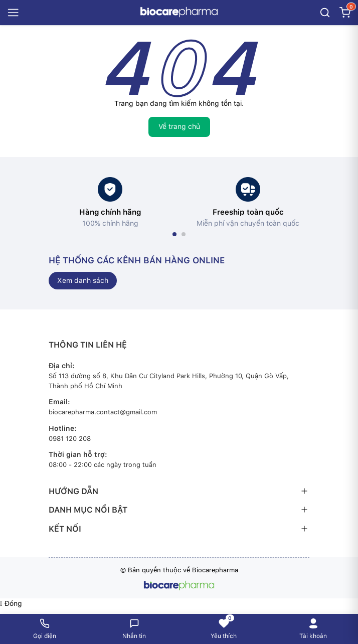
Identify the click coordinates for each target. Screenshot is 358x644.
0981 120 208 (70, 439)
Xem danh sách (83, 280)
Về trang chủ (179, 126)
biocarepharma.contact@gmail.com (103, 412)
